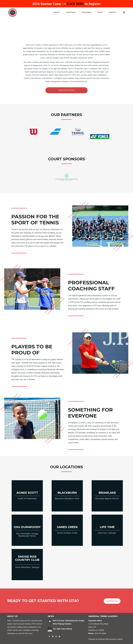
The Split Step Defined (62, 629)
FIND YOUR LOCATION (66, 90)
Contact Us (112, 601)
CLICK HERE (75, 4)
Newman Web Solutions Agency (110, 639)
